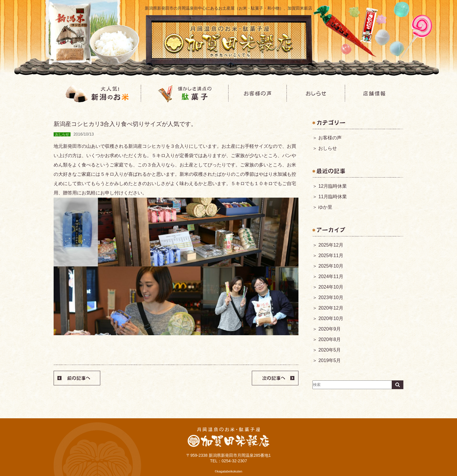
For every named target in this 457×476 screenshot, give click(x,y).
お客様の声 (330, 138)
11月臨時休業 (333, 197)
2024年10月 (331, 287)
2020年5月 (329, 350)
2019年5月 (329, 360)
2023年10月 (331, 297)
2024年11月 (331, 276)
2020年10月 (331, 318)
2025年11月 (331, 255)
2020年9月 (329, 329)
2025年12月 (331, 245)
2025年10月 (331, 266)
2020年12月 (331, 308)
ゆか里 (325, 207)
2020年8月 (329, 339)
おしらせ (328, 148)
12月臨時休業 (333, 186)
